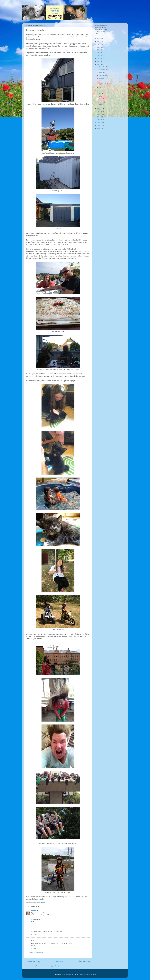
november (102, 70)
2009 (99, 117)
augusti (101, 78)
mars (101, 99)
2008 (99, 120)
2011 (99, 111)
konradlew (80, 974)
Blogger (93, 974)
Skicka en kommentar (36, 953)
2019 (99, 47)
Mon (33, 941)
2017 (99, 53)
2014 (99, 61)
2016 (99, 56)
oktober (102, 73)
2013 (99, 64)
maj (100, 93)
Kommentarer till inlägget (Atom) (48, 966)
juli (100, 87)
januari (101, 105)
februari (102, 102)
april (100, 96)
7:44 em (34, 934)
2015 (99, 59)
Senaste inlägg (33, 961)
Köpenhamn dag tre (105, 84)
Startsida (59, 961)
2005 (99, 128)
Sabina (34, 910)
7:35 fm (34, 922)
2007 (99, 123)
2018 (99, 50)
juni (100, 90)
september (103, 75)
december (102, 67)
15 (96, 31)
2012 (99, 108)
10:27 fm (34, 948)
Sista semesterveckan (106, 81)
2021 (99, 41)
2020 (99, 44)
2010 (99, 114)
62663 (99, 27)
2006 (99, 126)
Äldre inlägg (84, 961)
